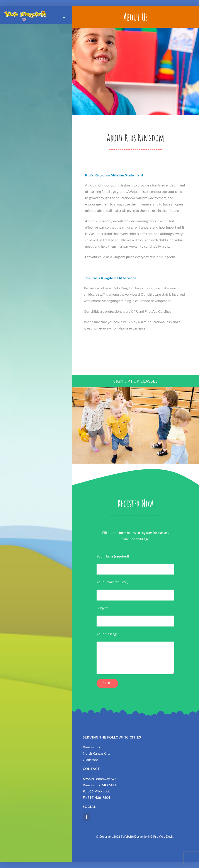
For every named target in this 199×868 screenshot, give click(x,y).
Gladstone (91, 760)
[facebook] (87, 817)
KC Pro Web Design (162, 836)
